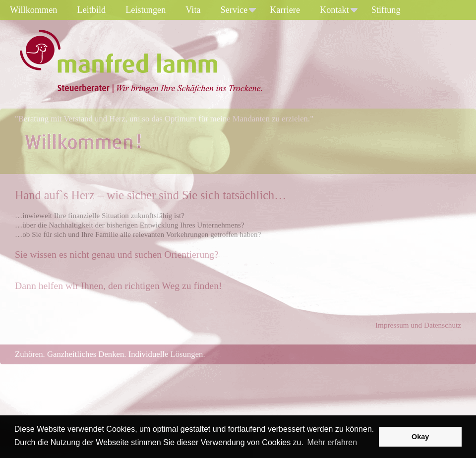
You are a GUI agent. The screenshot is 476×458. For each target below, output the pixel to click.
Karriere (285, 10)
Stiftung (386, 10)
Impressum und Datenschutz (418, 325)
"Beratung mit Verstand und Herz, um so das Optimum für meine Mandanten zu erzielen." (164, 119)
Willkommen (34, 10)
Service (238, 10)
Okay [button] (420, 437)
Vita (193, 10)
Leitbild (92, 10)
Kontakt (339, 10)
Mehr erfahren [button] (332, 442)
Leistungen (146, 10)
